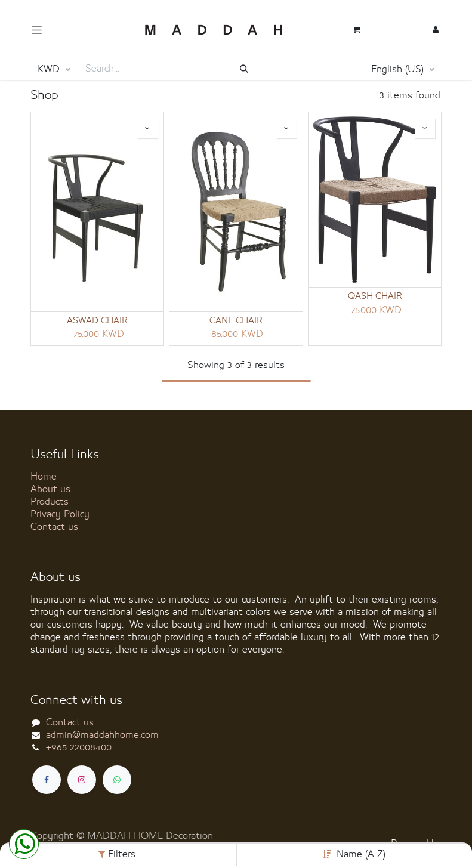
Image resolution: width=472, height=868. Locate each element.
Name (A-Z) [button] (361, 854)
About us (50, 489)
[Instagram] (82, 780)
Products (50, 502)
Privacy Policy (60, 514)
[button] (403, 70)
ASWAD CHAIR (97, 321)
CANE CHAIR (236, 321)
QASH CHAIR (375, 296)
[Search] (244, 69)
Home (44, 477)
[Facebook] (47, 780)
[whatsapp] (117, 780)
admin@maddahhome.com (102, 735)
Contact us (54, 527)
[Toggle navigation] (37, 30)
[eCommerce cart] (356, 30)
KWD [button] (50, 69)
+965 (79, 747)
